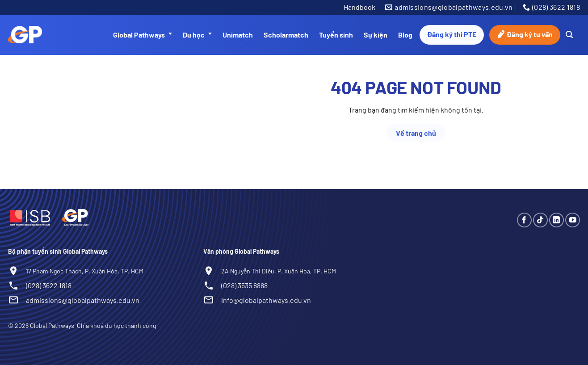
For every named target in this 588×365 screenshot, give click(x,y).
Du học (197, 35)
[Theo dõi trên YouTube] (573, 220)
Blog (405, 35)
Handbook (359, 7)
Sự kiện (376, 35)
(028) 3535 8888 (244, 285)
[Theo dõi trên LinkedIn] (556, 220)
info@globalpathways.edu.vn (266, 300)
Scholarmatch (286, 35)
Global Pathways (143, 35)
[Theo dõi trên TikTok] (540, 220)
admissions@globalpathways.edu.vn (83, 300)
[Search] (569, 35)
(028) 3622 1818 (49, 285)
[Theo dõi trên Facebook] (524, 220)
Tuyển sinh (336, 35)
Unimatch (238, 35)
